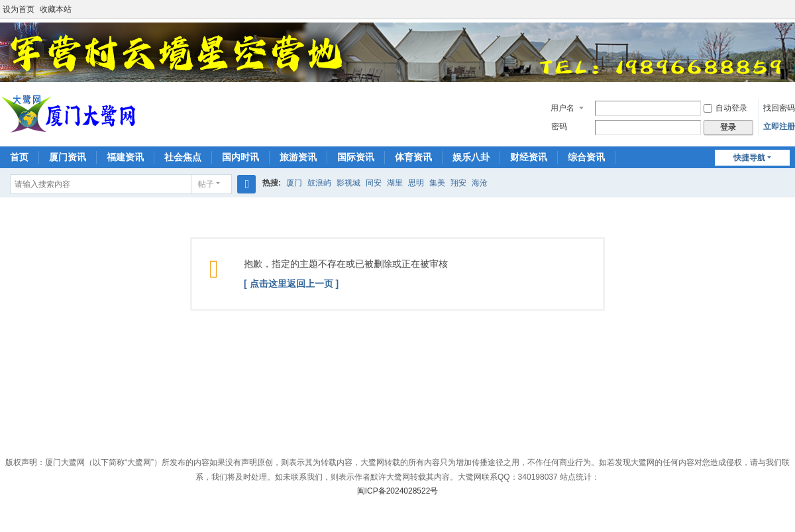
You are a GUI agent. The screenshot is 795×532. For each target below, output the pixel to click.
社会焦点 (183, 157)
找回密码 (779, 108)
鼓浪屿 (319, 183)
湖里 (395, 183)
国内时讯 (240, 157)
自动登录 (725, 108)
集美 (437, 183)
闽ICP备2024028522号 (398, 491)
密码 (559, 127)
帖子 (206, 184)
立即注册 (779, 127)
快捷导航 (749, 158)
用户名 (562, 108)
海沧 (480, 183)
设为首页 (19, 9)
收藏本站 (56, 9)
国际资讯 (356, 157)
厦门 (294, 183)
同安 (374, 183)
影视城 (348, 183)
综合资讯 (586, 157)
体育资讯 (413, 157)
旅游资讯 (298, 157)
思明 (416, 183)
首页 (19, 157)
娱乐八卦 (471, 157)
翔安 (458, 183)
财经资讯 (529, 157)
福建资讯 (125, 157)
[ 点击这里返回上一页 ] (291, 284)
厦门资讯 (68, 157)
